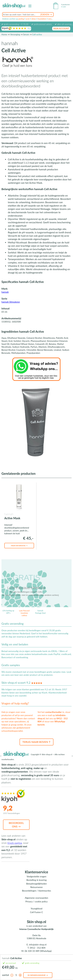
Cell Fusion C (36, 912)
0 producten (66, 4)
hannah (5, 292)
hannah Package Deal (40, 612)
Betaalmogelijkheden (37, 884)
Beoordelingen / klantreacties (36, 891)
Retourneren (36, 887)
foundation (42, 19)
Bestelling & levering (36, 880)
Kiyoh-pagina (15, 843)
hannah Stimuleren (11, 302)
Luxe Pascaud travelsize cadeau (24, 613)
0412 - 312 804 (38, 948)
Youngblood (36, 908)
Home (4, 34)
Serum (26, 34)
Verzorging (15, 34)
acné (28, 19)
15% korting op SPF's (8, 612)
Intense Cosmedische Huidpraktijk (36, 929)
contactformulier (53, 712)
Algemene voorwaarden (36, 898)
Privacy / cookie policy (36, 901)
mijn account (61, 29)
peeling (21, 19)
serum (51, 19)
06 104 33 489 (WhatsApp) (38, 951)
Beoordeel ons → (16, 825)
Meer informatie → (19, 546)
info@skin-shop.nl (38, 945)
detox (34, 19)
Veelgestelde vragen (36, 876)
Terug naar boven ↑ (36, 742)
